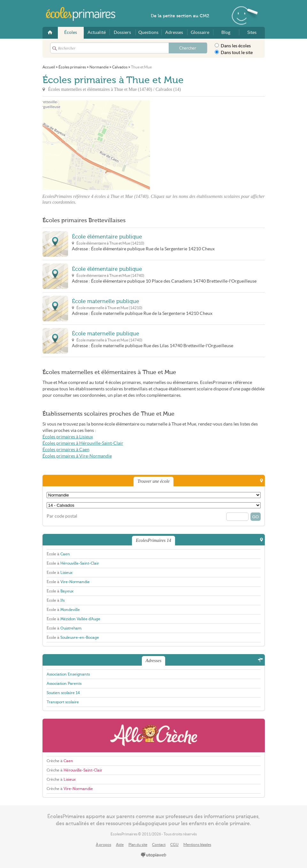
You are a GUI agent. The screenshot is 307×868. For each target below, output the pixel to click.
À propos (104, 845)
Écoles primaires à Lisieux (68, 437)
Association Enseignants (68, 674)
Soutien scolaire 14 (63, 693)
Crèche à (60, 761)
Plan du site (138, 845)
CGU (174, 845)
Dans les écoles (233, 46)
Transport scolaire (63, 702)
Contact (159, 845)
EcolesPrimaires (84, 14)
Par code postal (62, 516)
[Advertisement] (207, 145)
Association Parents (64, 684)
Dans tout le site (234, 52)
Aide (120, 845)
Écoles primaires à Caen (66, 450)
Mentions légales (197, 845)
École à (58, 554)
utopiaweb (154, 855)
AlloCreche (154, 735)
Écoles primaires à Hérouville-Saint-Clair (83, 443)
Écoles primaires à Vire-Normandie (77, 456)
